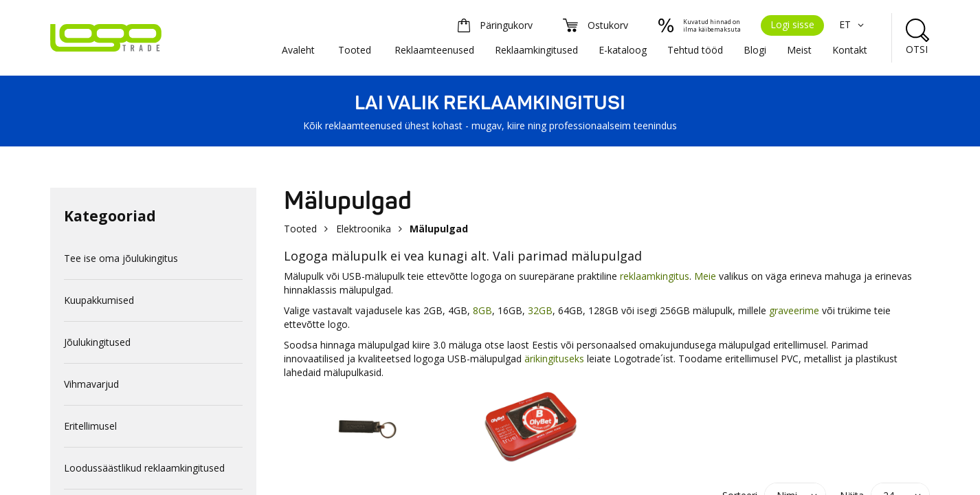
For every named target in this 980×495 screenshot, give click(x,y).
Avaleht (298, 50)
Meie (705, 276)
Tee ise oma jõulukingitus (121, 258)
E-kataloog (623, 50)
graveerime (794, 310)
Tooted (355, 50)
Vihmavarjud (91, 384)
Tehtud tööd (695, 50)
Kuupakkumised (99, 300)
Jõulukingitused (97, 342)
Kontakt (850, 50)
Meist (799, 50)
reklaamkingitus (655, 276)
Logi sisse (792, 24)
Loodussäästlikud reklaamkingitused (144, 468)
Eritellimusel (90, 426)
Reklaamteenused (434, 50)
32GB (540, 310)
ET (853, 24)
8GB (482, 310)
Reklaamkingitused (536, 50)
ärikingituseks (554, 359)
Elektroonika (364, 229)
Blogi (755, 50)
